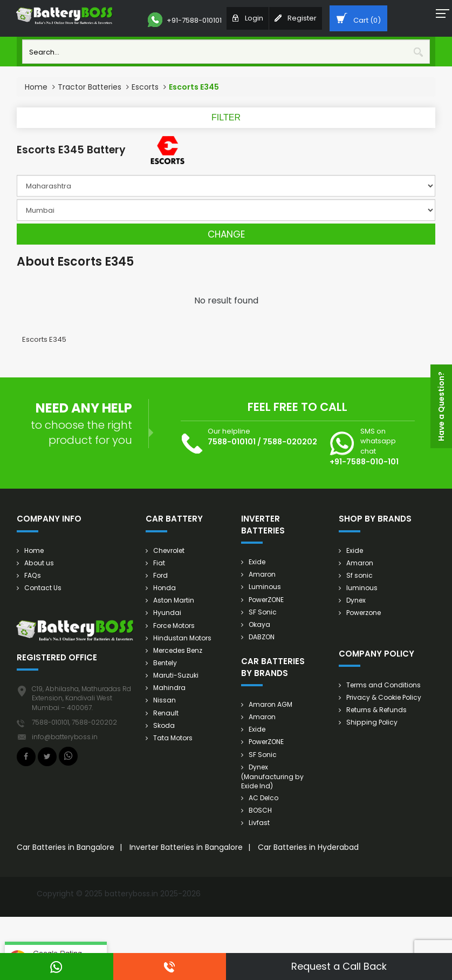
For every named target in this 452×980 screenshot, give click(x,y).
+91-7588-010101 (185, 20)
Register (296, 18)
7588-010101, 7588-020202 (74, 722)
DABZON (262, 637)
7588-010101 (232, 442)
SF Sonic (263, 612)
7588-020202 (290, 442)
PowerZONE (266, 600)
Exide (257, 562)
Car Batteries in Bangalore (66, 847)
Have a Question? (441, 406)
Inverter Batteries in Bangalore (186, 847)
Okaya (259, 624)
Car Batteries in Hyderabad (308, 847)
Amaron (262, 574)
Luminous (265, 587)
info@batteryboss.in (65, 737)
